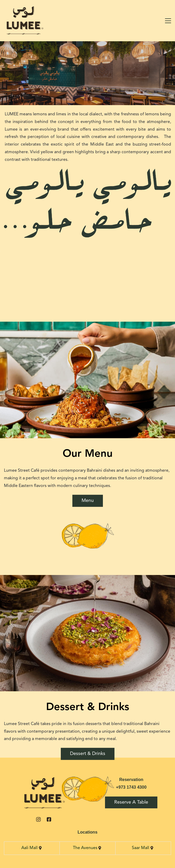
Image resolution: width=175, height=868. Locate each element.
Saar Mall (141, 848)
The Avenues (85, 848)
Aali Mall (30, 848)
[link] (44, 780)
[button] (3, 432)
